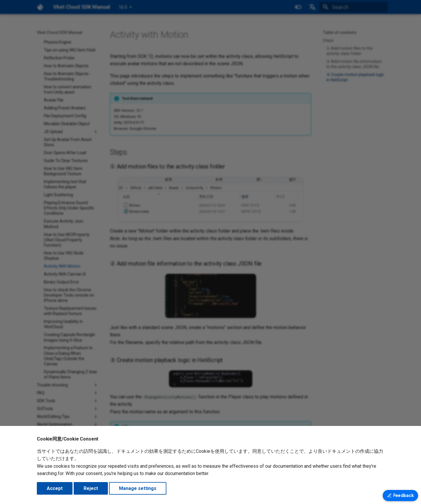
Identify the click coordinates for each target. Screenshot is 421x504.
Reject (91, 488)
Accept (55, 488)
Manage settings (138, 488)
